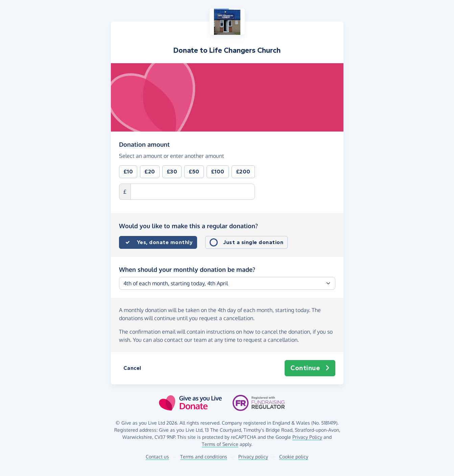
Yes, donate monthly (165, 242)
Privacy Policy (307, 437)
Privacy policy (253, 457)
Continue (310, 368)
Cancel (132, 368)
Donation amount (144, 144)
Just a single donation (253, 242)
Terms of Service (220, 444)
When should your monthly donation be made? (187, 269)
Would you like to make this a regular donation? (188, 226)
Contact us (157, 457)
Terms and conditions (204, 457)
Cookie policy (294, 457)
